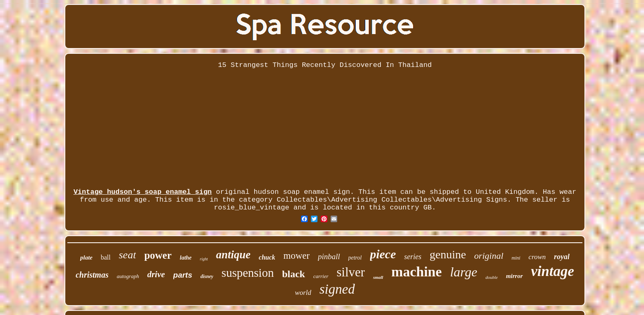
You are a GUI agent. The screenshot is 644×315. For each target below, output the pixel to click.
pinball (329, 256)
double (492, 277)
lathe (186, 258)
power (158, 255)
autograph (128, 276)
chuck (267, 257)
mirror (514, 276)
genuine (448, 254)
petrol (355, 258)
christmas (92, 275)
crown (537, 257)
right (204, 259)
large (464, 272)
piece (383, 254)
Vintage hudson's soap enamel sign (143, 192)
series (413, 257)
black (294, 274)
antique (233, 255)
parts (183, 275)
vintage (553, 271)
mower (297, 256)
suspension (247, 273)
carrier (321, 276)
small (378, 277)
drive (156, 274)
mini (516, 258)
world (303, 293)
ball (106, 257)
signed (337, 289)
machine (417, 272)
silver (351, 272)
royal (562, 257)
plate (86, 258)
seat (127, 255)
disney (207, 276)
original (489, 256)
